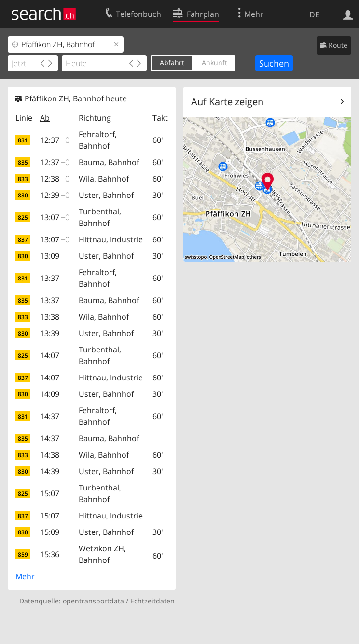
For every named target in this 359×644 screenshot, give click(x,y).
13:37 (50, 278)
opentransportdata (93, 601)
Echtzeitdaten (152, 601)
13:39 (50, 333)
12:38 (55, 179)
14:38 (50, 455)
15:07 (50, 493)
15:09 (50, 532)
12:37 (55, 140)
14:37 (50, 416)
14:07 (50, 355)
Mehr (25, 576)
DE (314, 14)
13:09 (50, 256)
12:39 (55, 195)
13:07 (55, 217)
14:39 (50, 471)
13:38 (50, 317)
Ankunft (214, 63)
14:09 (50, 394)
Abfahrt (172, 63)
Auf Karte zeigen (227, 102)
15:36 (50, 554)
